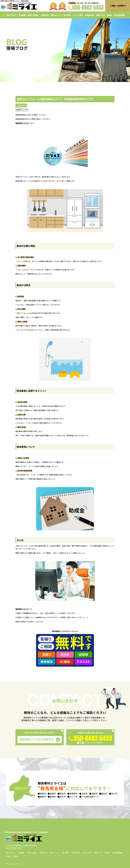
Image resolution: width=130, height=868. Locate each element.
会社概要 (22, 15)
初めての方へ (11, 15)
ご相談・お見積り (12, 856)
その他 (25, 110)
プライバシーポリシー (14, 864)
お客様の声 (90, 15)
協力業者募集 (119, 15)
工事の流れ (45, 15)
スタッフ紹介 (78, 15)
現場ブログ (100, 15)
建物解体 (19, 110)
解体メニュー (56, 15)
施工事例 (67, 15)
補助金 (109, 15)
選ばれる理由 (33, 15)
